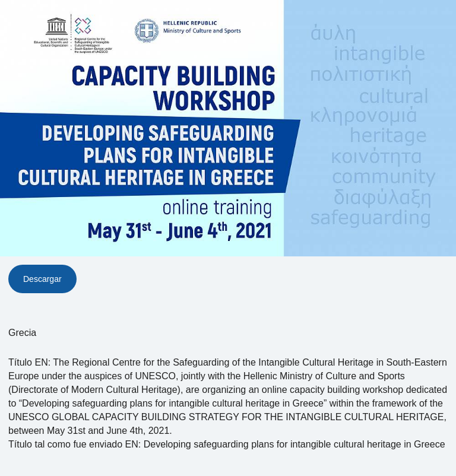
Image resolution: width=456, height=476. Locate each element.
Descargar (42, 279)
